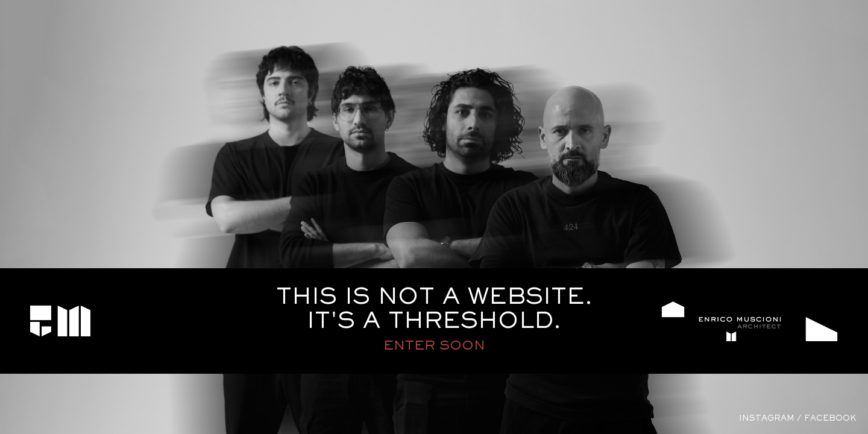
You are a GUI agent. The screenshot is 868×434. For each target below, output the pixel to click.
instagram (767, 419)
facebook (830, 419)
